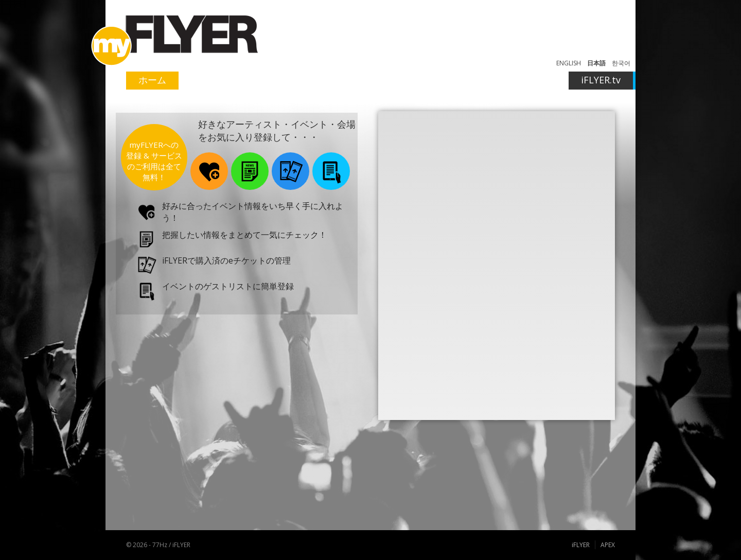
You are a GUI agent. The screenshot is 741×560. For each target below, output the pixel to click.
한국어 (621, 63)
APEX (608, 545)
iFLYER (581, 545)
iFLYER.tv (601, 80)
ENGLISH (569, 63)
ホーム (152, 80)
